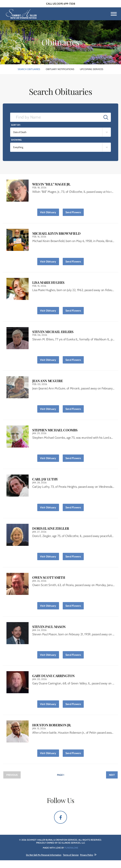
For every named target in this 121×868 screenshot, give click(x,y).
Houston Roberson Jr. (52, 732)
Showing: (17, 140)
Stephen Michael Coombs (55, 433)
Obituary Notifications (60, 69)
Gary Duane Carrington (53, 682)
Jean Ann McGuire (47, 383)
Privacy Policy (87, 863)
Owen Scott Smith (49, 583)
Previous (12, 783)
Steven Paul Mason (49, 632)
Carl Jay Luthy (45, 483)
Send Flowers (75, 212)
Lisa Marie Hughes (48, 284)
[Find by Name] (56, 117)
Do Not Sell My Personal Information (44, 863)
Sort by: (16, 125)
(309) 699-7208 (66, 4)
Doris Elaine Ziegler (51, 533)
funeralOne (71, 855)
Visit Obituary (50, 212)
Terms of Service (71, 863)
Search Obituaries (29, 69)
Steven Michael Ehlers (53, 334)
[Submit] (106, 117)
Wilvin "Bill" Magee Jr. (51, 184)
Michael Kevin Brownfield (56, 234)
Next (112, 783)
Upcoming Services (92, 69)
